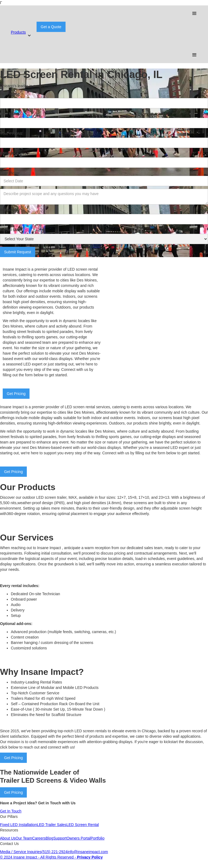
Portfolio (97, 838)
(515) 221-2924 (54, 852)
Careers (39, 838)
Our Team (24, 838)
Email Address (13, 153)
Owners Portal (79, 838)
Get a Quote (51, 27)
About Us (8, 838)
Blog (50, 838)
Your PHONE (12, 134)
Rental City (10, 210)
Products (18, 32)
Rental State (11, 230)
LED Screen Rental (83, 825)
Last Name (10, 114)
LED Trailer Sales (52, 825)
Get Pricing (16, 394)
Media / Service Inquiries (21, 852)
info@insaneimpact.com (88, 852)
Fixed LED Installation (18, 825)
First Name (10, 94)
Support (60, 838)
